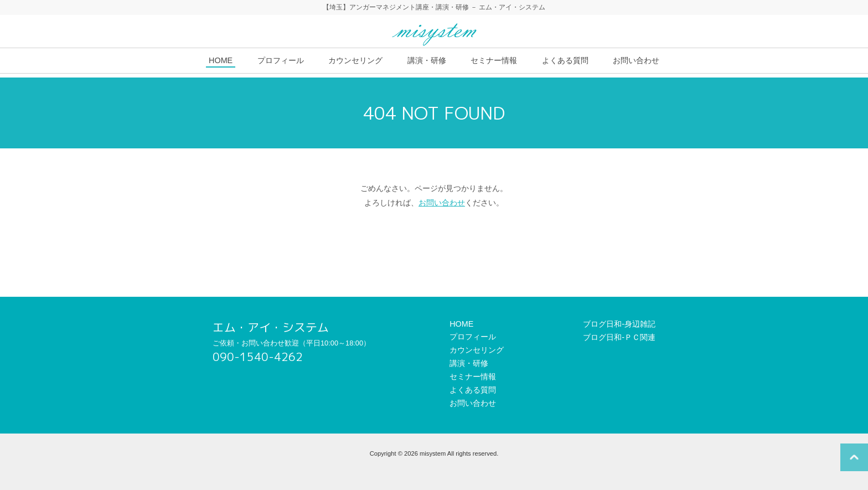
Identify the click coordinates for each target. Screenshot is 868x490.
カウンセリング (355, 60)
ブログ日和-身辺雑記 (619, 324)
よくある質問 (565, 60)
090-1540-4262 (258, 357)
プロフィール (281, 60)
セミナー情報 (494, 60)
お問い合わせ (636, 60)
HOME (221, 60)
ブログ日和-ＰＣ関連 (619, 337)
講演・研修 (427, 60)
